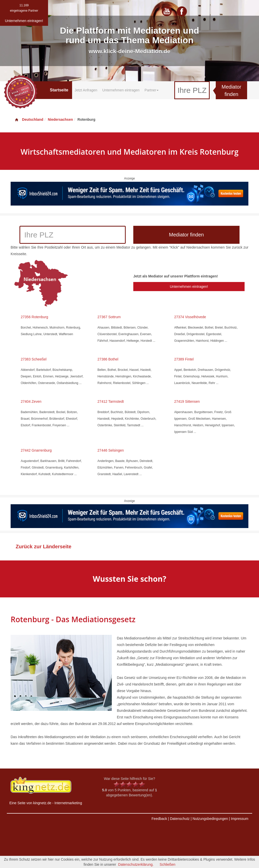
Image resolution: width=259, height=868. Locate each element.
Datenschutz (180, 819)
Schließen (167, 864)
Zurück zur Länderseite (44, 547)
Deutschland (29, 119)
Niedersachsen (60, 119)
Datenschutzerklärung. (136, 864)
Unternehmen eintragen (121, 90)
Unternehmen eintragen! (189, 287)
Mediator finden (231, 90)
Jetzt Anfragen (86, 90)
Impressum (240, 819)
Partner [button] (152, 90)
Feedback (159, 819)
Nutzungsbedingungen (210, 819)
